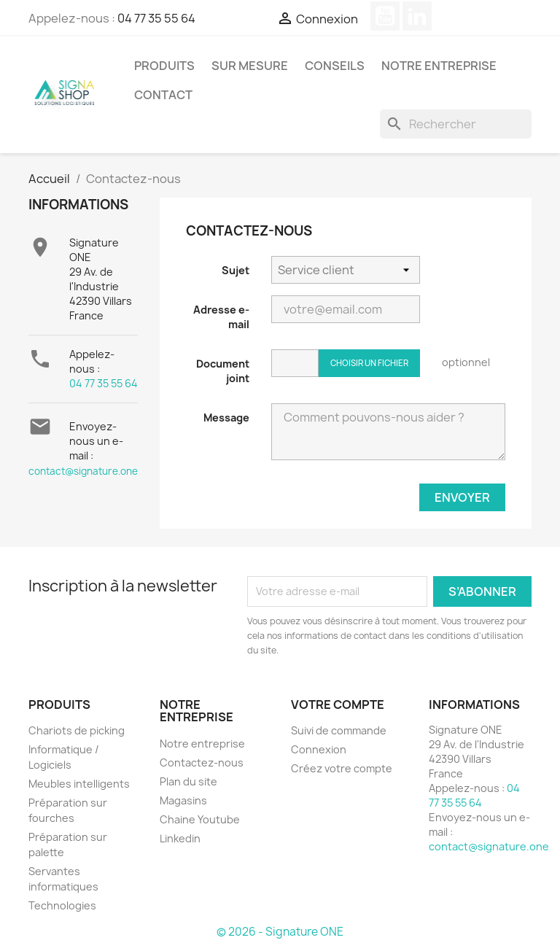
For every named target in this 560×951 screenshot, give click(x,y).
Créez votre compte (342, 768)
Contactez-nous (202, 762)
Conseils (335, 66)
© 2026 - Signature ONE (280, 932)
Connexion (319, 749)
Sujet (236, 270)
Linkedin (180, 838)
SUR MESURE (250, 66)
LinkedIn (417, 16)
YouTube (385, 16)
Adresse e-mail (221, 317)
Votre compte (338, 704)
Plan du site (188, 781)
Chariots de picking (77, 730)
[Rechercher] (456, 124)
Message (226, 418)
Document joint (223, 371)
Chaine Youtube (200, 819)
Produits (164, 66)
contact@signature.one (83, 471)
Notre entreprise (439, 66)
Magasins (183, 800)
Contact (163, 95)
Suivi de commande (339, 730)
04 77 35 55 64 (156, 18)
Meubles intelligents (79, 784)
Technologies (62, 905)
